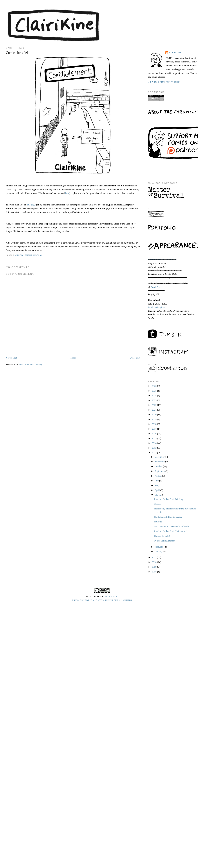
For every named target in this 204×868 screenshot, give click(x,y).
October (159, 466)
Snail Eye (156, 287)
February (159, 547)
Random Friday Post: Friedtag (168, 499)
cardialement (24, 255)
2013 (155, 448)
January (159, 551)
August (158, 476)
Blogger (111, 596)
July (157, 481)
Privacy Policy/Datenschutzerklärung (102, 600)
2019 (155, 419)
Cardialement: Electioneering (168, 517)
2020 (155, 414)
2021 (155, 410)
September (160, 471)
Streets (157, 504)
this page (31, 205)
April (157, 490)
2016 (155, 434)
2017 (155, 429)
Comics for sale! (162, 536)
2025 (155, 391)
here (67, 193)
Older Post (135, 358)
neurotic (158, 522)
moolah (38, 255)
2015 (155, 438)
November (160, 462)
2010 (155, 562)
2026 (155, 386)
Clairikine (175, 53)
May (157, 485)
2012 (155, 453)
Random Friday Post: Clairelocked (171, 531)
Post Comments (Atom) (30, 365)
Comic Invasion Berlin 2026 (162, 260)
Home (73, 358)
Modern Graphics (157, 307)
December (160, 457)
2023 (155, 400)
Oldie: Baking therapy (165, 541)
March (158, 495)
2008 (155, 572)
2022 (155, 405)
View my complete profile (164, 82)
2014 (155, 443)
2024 (155, 395)
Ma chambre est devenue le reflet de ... (173, 526)
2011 (155, 557)
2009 (155, 567)
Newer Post (11, 358)
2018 (155, 424)
